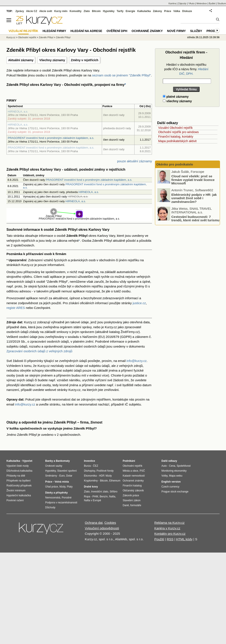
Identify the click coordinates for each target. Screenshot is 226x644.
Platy (70, 487)
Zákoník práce (131, 495)
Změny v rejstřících (85, 60)
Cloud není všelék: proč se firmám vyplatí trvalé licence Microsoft (193, 180)
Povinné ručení (15, 500)
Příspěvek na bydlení (19, 481)
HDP (102, 476)
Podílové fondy (105, 471)
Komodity (75, 11)
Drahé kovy (91, 487)
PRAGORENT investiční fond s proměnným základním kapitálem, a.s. (51, 138)
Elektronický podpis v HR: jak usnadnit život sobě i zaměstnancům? (194, 198)
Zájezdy (182, 3)
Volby (164, 476)
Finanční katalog (132, 486)
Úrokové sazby (54, 466)
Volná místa (62, 482)
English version (171, 482)
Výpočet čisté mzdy (18, 466)
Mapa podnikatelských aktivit (177, 141)
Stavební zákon (132, 500)
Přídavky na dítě (16, 476)
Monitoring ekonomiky (174, 471)
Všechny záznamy (52, 60)
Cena (172, 466)
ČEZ (96, 466)
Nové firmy (176, 31)
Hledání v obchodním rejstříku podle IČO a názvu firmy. (186, 69)
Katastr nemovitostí (134, 476)
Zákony (157, 11)
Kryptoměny (91, 481)
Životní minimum (16, 491)
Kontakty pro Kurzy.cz (170, 534)
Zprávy (20, 11)
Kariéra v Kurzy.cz (167, 528)
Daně (126, 505)
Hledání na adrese (86, 31)
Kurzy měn (61, 11)
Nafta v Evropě (92, 500)
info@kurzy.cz (137, 361)
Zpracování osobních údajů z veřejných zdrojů (39, 351)
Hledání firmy (54, 31)
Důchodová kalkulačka (19, 471)
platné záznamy (176, 97)
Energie (130, 11)
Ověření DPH (117, 31)
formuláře (136, 505)
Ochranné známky (147, 31)
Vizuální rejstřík (23, 31)
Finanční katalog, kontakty (176, 137)
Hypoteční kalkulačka (19, 495)
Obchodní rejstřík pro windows (178, 132)
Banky (49, 461)
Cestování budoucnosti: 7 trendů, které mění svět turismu (195, 218)
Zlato (87, 11)
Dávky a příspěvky (56, 493)
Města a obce (130, 471)
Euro (62, 476)
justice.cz (139, 303)
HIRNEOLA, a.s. (18, 112)
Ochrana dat (94, 523)
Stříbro (113, 492)
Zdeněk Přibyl (46, 37)
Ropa (87, 497)
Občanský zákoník (133, 491)
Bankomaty (63, 461)
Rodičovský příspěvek (19, 486)
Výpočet (27, 461)
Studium (222, 3)
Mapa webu (176, 476)
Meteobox (202, 3)
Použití (159, 539)
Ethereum (115, 481)
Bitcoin (96, 11)
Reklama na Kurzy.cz (169, 523)
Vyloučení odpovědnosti (102, 528)
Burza (87, 466)
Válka (177, 11)
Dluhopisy (90, 471)
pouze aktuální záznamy (135, 161)
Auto (164, 466)
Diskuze (187, 11)
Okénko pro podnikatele (175, 164)
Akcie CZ (32, 11)
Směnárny (51, 476)
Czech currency (170, 487)
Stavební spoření (67, 471)
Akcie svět (46, 11)
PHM (95, 497)
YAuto (191, 3)
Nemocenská (53, 498)
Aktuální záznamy (21, 60)
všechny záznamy (177, 101)
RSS (170, 539)
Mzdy (62, 487)
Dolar (69, 476)
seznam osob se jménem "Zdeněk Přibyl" (122, 75)
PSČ (142, 471)
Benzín (104, 497)
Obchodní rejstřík (27, 37)
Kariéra (172, 3)
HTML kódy (184, 539)
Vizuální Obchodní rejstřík (175, 128)
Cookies (110, 523)
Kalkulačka (144, 11)
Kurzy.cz (11, 37)
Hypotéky (109, 11)
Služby (196, 31)
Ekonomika (90, 476)
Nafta (112, 497)
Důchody (50, 507)
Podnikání (129, 461)
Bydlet (212, 3)
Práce (168, 11)
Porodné (67, 498)
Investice (89, 461)
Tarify (120, 11)
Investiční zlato (100, 492)
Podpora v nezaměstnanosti (61, 503)
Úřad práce (52, 487)
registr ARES (16, 308)
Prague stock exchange (175, 492)
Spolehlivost (184, 466)
